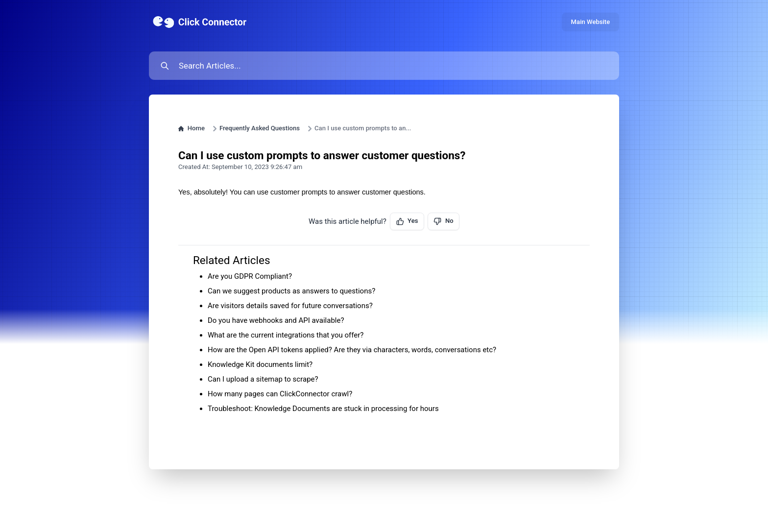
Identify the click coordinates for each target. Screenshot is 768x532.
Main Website (591, 22)
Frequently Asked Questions (260, 128)
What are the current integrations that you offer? (286, 335)
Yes (407, 221)
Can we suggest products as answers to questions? (291, 291)
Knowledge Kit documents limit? (260, 364)
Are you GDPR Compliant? (250, 276)
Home (192, 128)
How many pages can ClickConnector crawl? (280, 394)
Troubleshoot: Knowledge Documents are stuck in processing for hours (323, 409)
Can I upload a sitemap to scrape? (263, 379)
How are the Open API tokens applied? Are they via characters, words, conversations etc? (352, 350)
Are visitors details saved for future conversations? (290, 306)
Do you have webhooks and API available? (276, 320)
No (443, 221)
